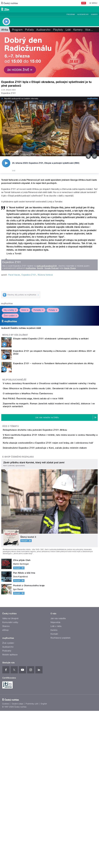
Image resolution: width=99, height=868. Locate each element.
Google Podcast (52, 365)
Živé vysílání (10, 412)
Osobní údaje (17, 861)
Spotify (40, 365)
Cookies (6, 861)
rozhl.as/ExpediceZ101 (47, 362)
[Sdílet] (94, 156)
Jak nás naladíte (58, 776)
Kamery (94, 14)
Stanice (6, 783)
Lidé (68, 30)
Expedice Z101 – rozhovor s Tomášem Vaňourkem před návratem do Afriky (53, 460)
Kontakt (54, 791)
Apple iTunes (70, 365)
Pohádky (38, 407)
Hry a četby (10, 407)
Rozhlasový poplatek (60, 795)
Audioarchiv (83, 14)
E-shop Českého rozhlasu (18, 614)
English (44, 861)
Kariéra (54, 787)
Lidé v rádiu (56, 783)
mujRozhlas (31, 365)
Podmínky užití (32, 861)
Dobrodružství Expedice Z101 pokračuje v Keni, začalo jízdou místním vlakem (55, 598)
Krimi (25, 407)
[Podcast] (88, 156)
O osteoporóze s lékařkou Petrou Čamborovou (38, 505)
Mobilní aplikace (10, 812)
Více (89, 30)
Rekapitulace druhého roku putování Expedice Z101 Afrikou (45, 560)
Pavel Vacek (14, 371)
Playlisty (58, 30)
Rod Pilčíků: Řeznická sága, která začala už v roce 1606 (43, 517)
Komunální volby (10, 779)
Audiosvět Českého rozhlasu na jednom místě (21, 425)
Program (71, 14)
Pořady (29, 30)
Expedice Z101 (29, 371)
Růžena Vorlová (45, 371)
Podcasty (7, 808)
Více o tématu (11, 557)
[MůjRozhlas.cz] (93, 99)
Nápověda (55, 779)
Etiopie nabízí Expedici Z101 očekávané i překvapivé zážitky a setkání (51, 435)
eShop (5, 787)
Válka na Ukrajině (10, 776)
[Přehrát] (6, 163)
